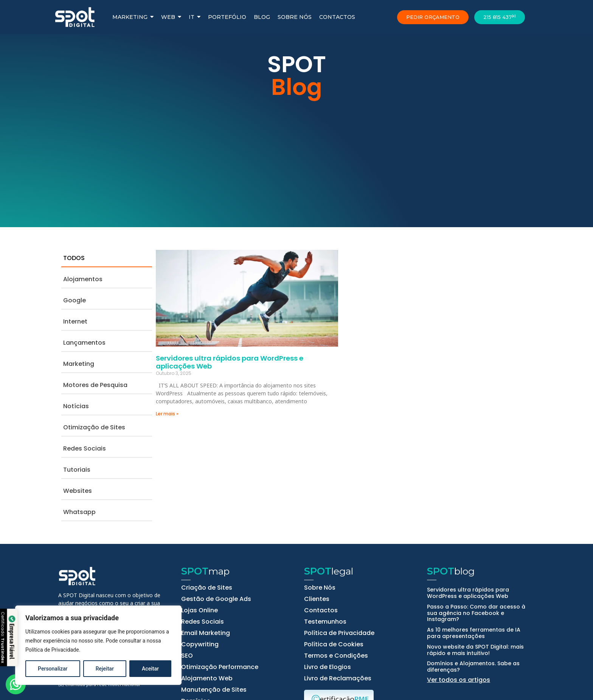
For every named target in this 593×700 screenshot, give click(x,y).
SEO (187, 656)
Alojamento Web (207, 678)
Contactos (321, 610)
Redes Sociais (203, 622)
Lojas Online (199, 610)
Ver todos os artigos (459, 680)
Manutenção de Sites (214, 690)
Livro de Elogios (328, 667)
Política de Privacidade (52, 650)
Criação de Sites (207, 588)
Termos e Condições (336, 656)
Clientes (317, 599)
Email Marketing (206, 633)
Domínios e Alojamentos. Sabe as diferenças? (473, 667)
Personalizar (53, 669)
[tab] (107, 259)
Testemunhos (325, 622)
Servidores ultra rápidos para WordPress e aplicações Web (230, 362)
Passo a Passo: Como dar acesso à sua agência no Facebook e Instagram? (476, 613)
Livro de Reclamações (338, 678)
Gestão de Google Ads (216, 599)
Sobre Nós (320, 588)
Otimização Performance (220, 667)
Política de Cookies (334, 644)
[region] (98, 645)
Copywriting (200, 644)
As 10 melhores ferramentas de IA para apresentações (474, 633)
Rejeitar (105, 669)
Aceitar (150, 669)
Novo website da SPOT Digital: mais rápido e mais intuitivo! (475, 650)
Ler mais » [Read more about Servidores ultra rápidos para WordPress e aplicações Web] (167, 414)
